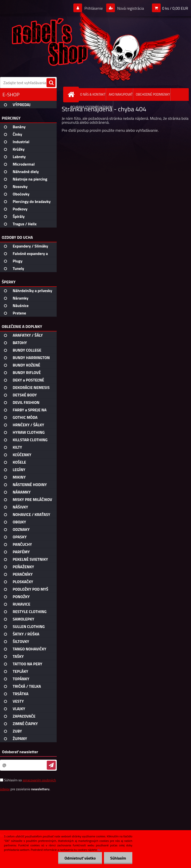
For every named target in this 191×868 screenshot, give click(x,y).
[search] (51, 83)
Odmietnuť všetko (80, 858)
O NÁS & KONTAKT (93, 94)
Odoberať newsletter (20, 752)
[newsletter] (51, 765)
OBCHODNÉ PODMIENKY (153, 94)
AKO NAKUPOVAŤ (121, 94)
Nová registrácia (130, 8)
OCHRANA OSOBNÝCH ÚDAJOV (92, 107)
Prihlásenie (94, 8)
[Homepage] (72, 94)
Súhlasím (118, 858)
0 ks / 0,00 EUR (175, 8)
